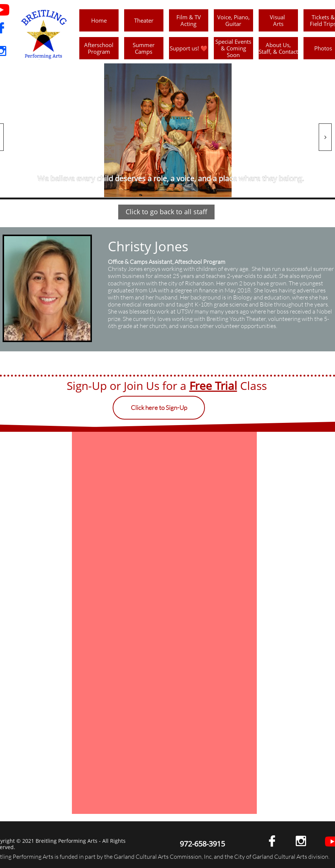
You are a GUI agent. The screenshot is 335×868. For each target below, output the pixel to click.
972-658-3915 (202, 844)
